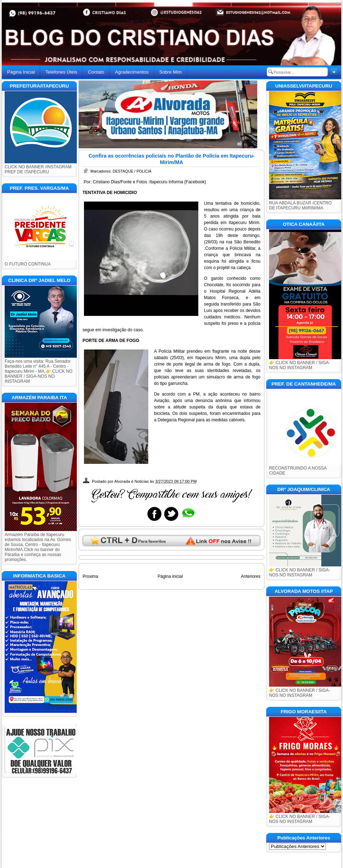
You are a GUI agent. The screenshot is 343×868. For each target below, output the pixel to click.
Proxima (90, 576)
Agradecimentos (132, 72)
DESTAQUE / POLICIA (132, 171)
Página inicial (170, 576)
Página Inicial (21, 72)
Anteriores (251, 576)
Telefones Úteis (61, 72)
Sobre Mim (171, 72)
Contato (96, 72)
